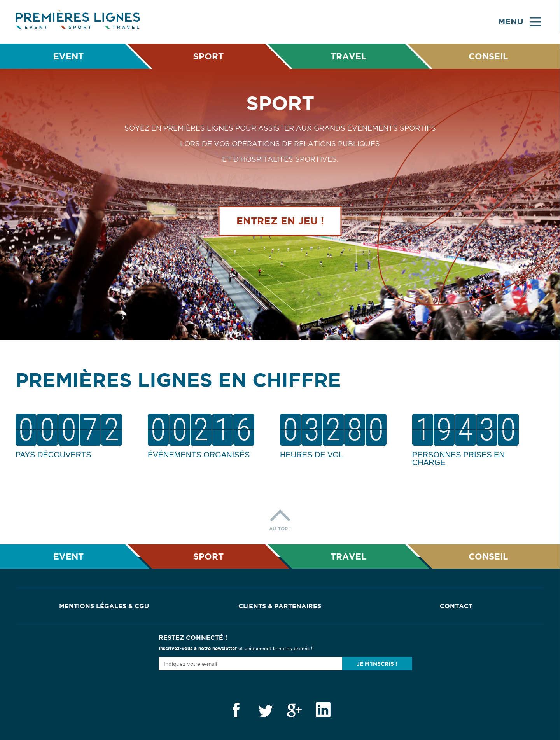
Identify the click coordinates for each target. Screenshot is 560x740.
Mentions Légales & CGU (104, 606)
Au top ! (280, 518)
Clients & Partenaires (280, 606)
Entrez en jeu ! (280, 223)
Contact (456, 606)
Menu (520, 22)
